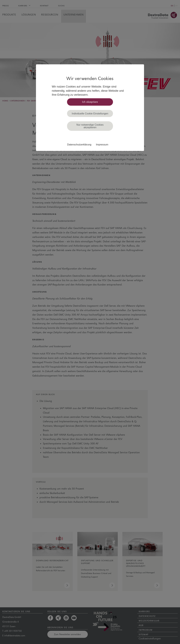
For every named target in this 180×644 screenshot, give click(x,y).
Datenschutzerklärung (79, 144)
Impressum (102, 144)
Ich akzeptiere (90, 102)
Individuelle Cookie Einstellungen (90, 113)
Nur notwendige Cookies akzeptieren (90, 126)
